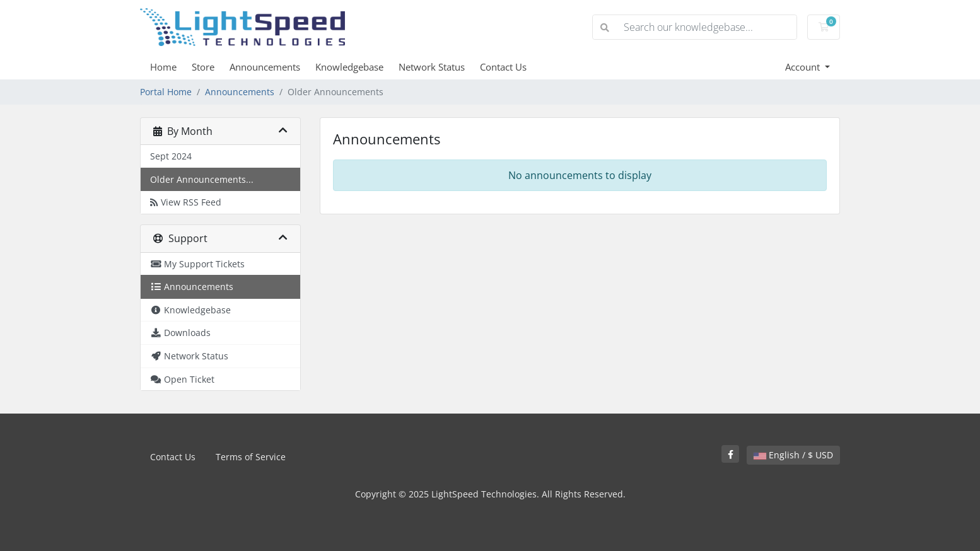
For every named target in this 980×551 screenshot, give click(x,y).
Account (804, 67)
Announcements (265, 67)
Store (203, 67)
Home (163, 67)
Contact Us (503, 67)
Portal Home (166, 92)
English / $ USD (793, 455)
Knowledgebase (349, 67)
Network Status (432, 67)
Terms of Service (251, 457)
